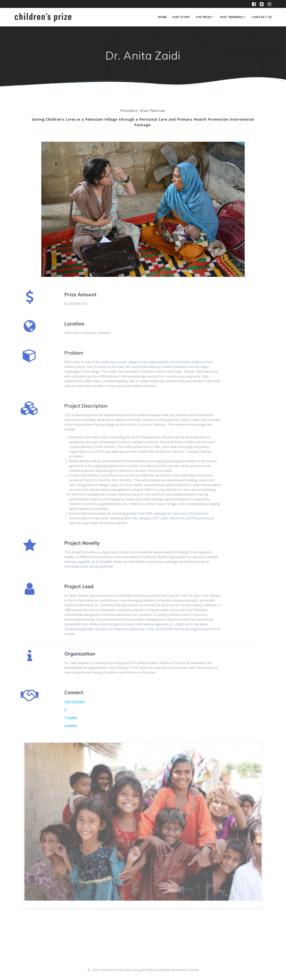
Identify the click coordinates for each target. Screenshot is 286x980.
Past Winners (231, 17)
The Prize (203, 17)
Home (162, 17)
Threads (71, 717)
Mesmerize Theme (185, 970)
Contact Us (262, 17)
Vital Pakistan (74, 702)
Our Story (181, 17)
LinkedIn (71, 725)
